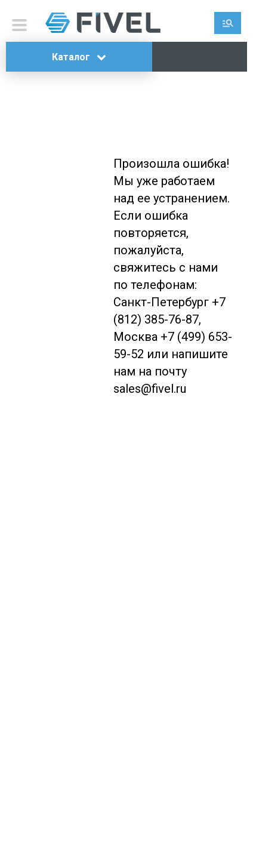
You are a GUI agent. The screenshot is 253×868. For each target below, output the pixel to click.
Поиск (228, 23)
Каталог (79, 57)
